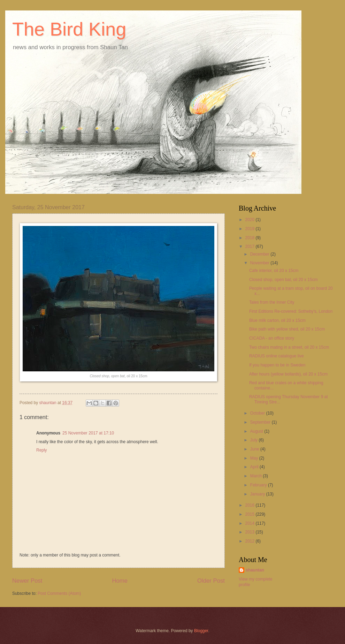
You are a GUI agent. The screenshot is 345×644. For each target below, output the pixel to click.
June (255, 449)
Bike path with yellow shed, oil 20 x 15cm (287, 329)
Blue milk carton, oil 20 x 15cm (277, 320)
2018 (250, 238)
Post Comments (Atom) (59, 593)
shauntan (255, 570)
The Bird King (69, 29)
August (257, 431)
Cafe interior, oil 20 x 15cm (274, 271)
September (261, 422)
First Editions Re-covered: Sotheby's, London (291, 311)
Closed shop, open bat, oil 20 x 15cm (283, 280)
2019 (250, 229)
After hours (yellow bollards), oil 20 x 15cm (288, 374)
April (255, 467)
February (259, 485)
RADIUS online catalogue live (277, 356)
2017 (250, 247)
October (258, 413)
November (260, 263)
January (258, 494)
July (255, 440)
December (260, 254)
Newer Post (27, 581)
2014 (250, 523)
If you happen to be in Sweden (277, 365)
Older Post (211, 581)
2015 (250, 514)
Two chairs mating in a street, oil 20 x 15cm (289, 347)
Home (120, 581)
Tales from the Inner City (272, 302)
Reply (42, 450)
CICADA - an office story (272, 338)
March (257, 476)
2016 (250, 505)
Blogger (201, 631)
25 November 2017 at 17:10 (88, 433)
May (255, 458)
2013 (250, 532)
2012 (250, 541)
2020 (250, 220)
